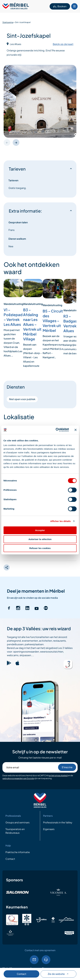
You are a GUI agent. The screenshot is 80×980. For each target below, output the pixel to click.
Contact (21, 974)
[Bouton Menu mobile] (74, 6)
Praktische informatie (18, 852)
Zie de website (58, 974)
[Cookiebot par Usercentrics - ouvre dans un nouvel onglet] (56, 430)
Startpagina (8, 22)
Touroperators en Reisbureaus (15, 831)
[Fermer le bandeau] (75, 430)
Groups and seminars (17, 822)
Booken (60, 6)
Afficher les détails (60, 521)
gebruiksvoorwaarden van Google (18, 778)
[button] (16, 143)
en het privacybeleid (58, 775)
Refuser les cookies (40, 548)
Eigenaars (49, 829)
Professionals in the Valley (58, 822)
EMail (34, 960)
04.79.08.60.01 (46, 960)
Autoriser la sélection (40, 539)
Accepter (40, 530)
